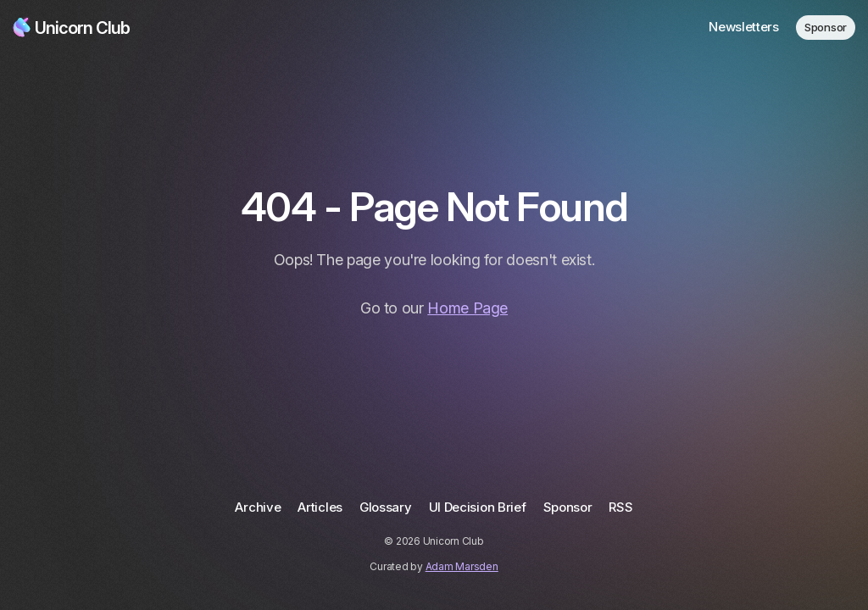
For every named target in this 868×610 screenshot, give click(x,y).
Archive (258, 507)
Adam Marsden (462, 566)
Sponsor (826, 27)
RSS (620, 507)
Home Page (467, 308)
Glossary (386, 507)
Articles (320, 507)
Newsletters (744, 27)
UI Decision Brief (478, 507)
